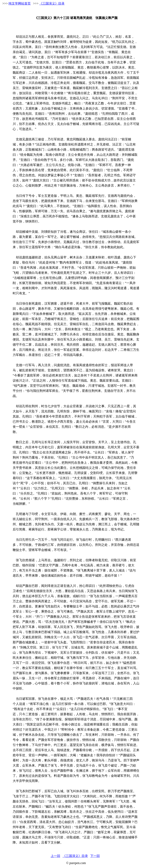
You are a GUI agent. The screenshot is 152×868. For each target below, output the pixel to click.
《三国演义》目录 (52, 3)
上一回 (55, 856)
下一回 (95, 856)
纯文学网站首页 (20, 3)
